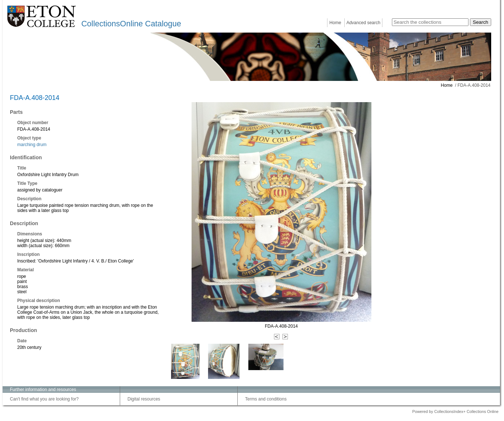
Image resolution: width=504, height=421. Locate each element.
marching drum (32, 145)
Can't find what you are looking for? (44, 399)
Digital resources (144, 399)
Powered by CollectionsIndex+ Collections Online (455, 411)
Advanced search (364, 23)
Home (335, 23)
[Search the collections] (430, 22)
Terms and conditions (266, 399)
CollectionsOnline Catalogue (131, 24)
